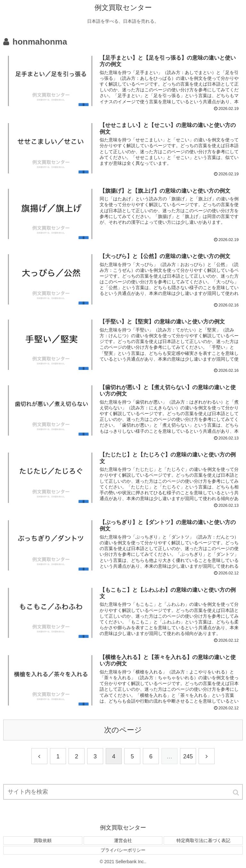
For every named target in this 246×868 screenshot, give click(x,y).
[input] (123, 792)
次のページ (123, 730)
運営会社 (123, 840)
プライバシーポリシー (123, 850)
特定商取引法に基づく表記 (203, 840)
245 (188, 756)
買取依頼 (43, 840)
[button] (236, 793)
